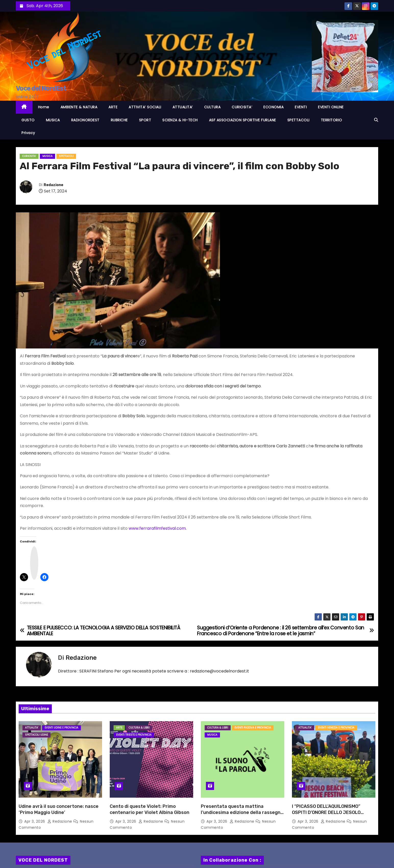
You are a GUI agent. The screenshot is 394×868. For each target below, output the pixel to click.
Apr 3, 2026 (35, 821)
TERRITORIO (331, 120)
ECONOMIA (273, 107)
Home (44, 107)
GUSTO (28, 120)
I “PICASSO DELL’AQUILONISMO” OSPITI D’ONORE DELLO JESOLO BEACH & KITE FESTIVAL (326, 812)
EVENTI (301, 107)
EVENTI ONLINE (331, 107)
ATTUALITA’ (183, 107)
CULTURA (212, 107)
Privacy (28, 133)
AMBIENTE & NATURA (79, 107)
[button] (376, 120)
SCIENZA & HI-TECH (180, 120)
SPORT (145, 120)
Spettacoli (66, 156)
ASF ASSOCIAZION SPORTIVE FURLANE (243, 120)
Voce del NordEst (41, 88)
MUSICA (53, 120)
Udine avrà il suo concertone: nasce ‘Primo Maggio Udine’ (59, 809)
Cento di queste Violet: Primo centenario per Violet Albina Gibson (150, 809)
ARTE (113, 107)
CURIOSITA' (29, 156)
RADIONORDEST (85, 120)
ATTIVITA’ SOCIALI (145, 107)
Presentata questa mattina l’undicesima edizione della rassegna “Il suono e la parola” (242, 812)
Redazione (53, 185)
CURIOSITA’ (242, 107)
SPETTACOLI (298, 120)
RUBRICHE (119, 120)
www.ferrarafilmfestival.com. (158, 528)
